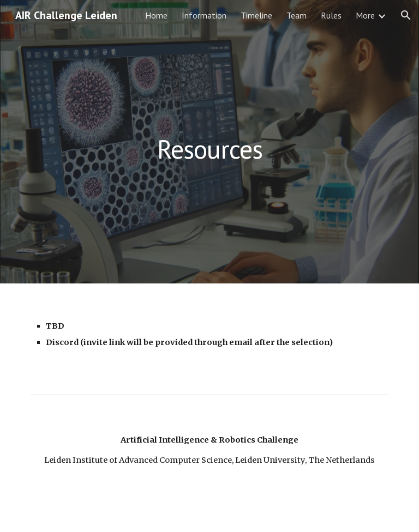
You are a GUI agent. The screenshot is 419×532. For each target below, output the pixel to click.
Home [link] (156, 15)
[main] (209, 141)
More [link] (365, 15)
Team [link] (297, 15)
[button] (406, 15)
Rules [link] (331, 15)
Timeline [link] (256, 15)
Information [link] (204, 15)
